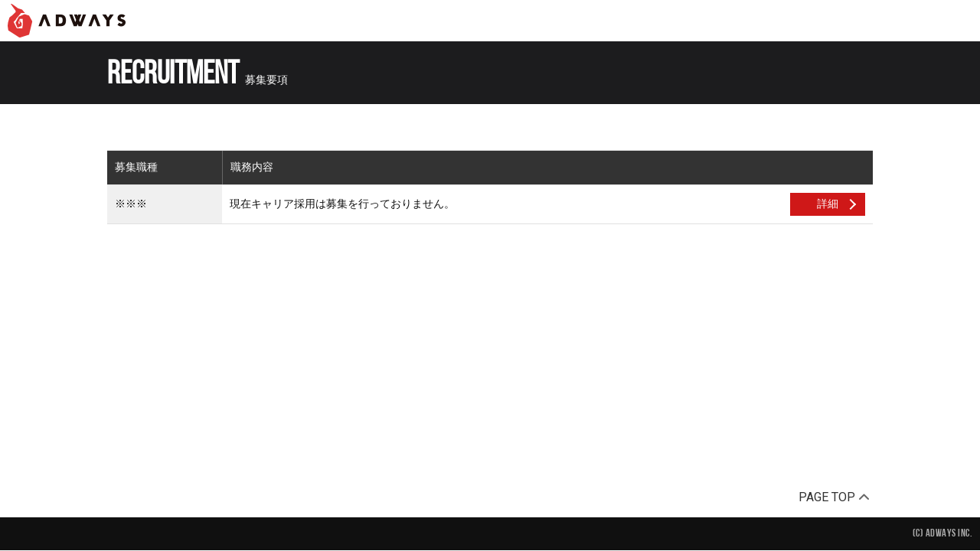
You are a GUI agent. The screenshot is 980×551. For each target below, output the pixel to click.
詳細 (828, 204)
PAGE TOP (834, 497)
